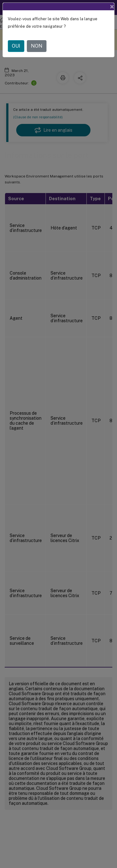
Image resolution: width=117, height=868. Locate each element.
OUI (16, 46)
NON (37, 46)
